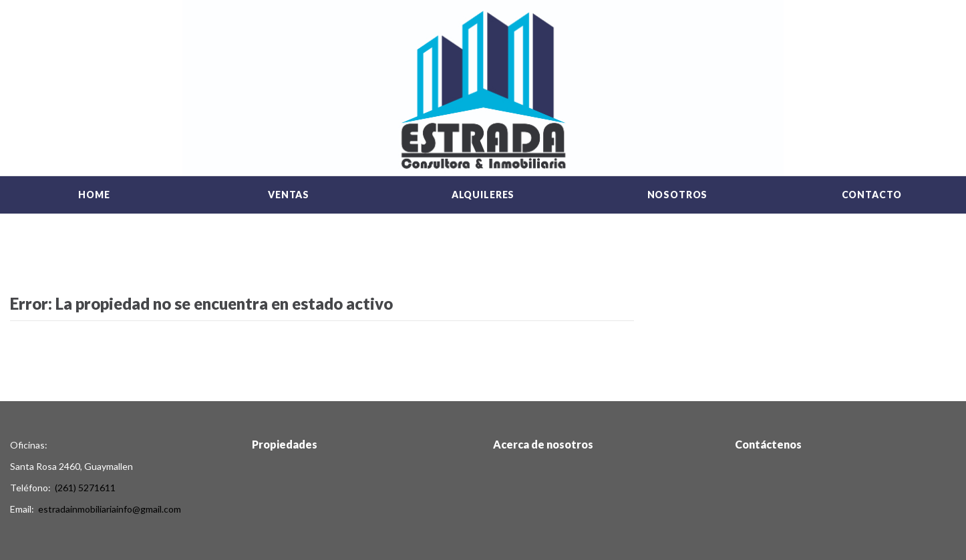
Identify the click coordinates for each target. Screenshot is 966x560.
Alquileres (483, 195)
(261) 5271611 (85, 488)
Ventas (289, 195)
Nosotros (678, 195)
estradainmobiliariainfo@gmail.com (110, 509)
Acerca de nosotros (543, 444)
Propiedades (285, 444)
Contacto (872, 195)
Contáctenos (768, 444)
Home (94, 195)
